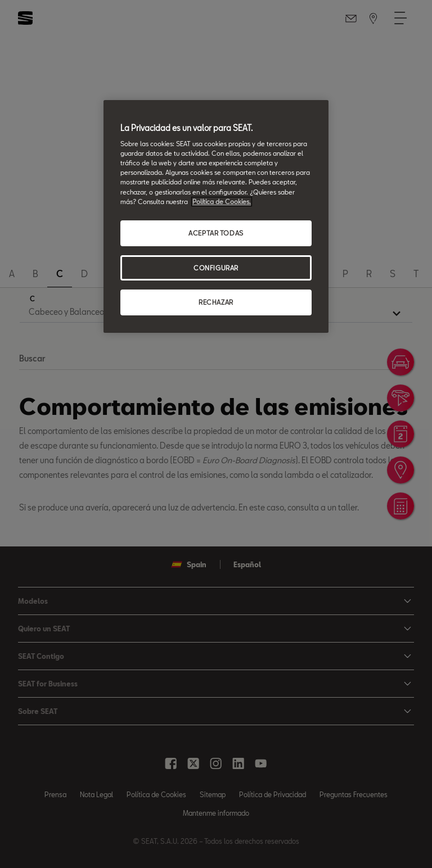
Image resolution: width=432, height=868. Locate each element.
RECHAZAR (216, 303)
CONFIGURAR (216, 268)
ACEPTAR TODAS (216, 233)
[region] (216, 217)
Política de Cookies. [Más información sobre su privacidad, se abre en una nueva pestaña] (222, 202)
